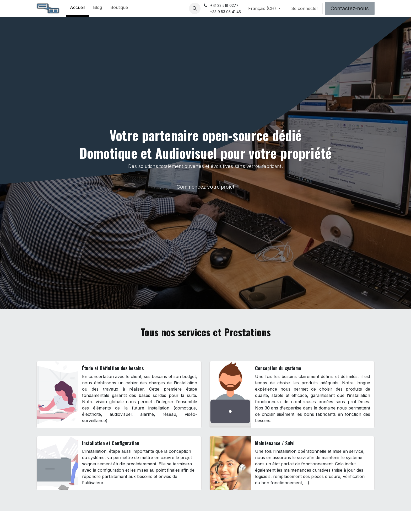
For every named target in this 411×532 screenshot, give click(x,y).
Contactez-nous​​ (350, 8)
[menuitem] (77, 8)
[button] (195, 8)
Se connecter (305, 8)
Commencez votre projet (206, 187)
